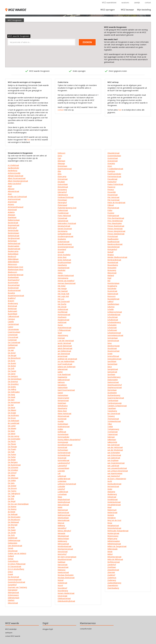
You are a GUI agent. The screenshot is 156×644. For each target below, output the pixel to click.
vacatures (125, 3)
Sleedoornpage (114, 346)
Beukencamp (13, 251)
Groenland (62, 249)
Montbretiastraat (64, 546)
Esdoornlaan (63, 184)
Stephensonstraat (115, 387)
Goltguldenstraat (64, 234)
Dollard (11, 556)
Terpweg (111, 416)
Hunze (60, 325)
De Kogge (12, 413)
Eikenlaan (61, 161)
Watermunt (112, 510)
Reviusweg (112, 270)
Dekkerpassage (14, 540)
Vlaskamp (111, 492)
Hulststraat (62, 322)
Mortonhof (62, 554)
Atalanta (11, 212)
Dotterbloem (13, 561)
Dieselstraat (13, 551)
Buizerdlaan (13, 314)
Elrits (60, 174)
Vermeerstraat (113, 486)
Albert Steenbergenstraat (18, 181)
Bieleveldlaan (13, 254)
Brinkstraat (12, 309)
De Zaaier (12, 530)
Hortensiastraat (64, 314)
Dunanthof (12, 585)
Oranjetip (111, 163)
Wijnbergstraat (113, 533)
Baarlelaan (12, 217)
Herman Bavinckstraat (67, 283)
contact (148, 3)
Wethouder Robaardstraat (118, 531)
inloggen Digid (48, 629)
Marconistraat (63, 505)
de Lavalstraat (14, 423)
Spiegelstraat (113, 369)
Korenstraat (62, 447)
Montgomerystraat (65, 549)
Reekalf (110, 252)
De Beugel (12, 355)
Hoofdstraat (63, 312)
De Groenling (13, 384)
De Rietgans (13, 462)
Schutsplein (112, 325)
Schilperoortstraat (115, 312)
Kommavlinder (63, 437)
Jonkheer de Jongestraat (67, 359)
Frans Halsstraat (64, 216)
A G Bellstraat (13, 165)
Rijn (109, 281)
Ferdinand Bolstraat (66, 197)
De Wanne (12, 507)
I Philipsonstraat (64, 330)
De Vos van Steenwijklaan (18, 504)
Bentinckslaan (13, 233)
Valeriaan (111, 437)
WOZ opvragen (108, 10)
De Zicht (11, 535)
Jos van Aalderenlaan (66, 361)
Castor (11, 327)
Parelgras (111, 171)
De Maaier (12, 428)
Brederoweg (13, 303)
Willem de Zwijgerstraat (117, 546)
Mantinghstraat (64, 502)
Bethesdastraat (14, 243)
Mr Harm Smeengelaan (67, 557)
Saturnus (111, 307)
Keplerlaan (62, 403)
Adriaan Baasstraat (16, 176)
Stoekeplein (112, 393)
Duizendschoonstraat (16, 582)
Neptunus (62, 570)
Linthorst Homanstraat (67, 484)
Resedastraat (113, 262)
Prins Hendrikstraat (115, 221)
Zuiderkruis (112, 578)
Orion (110, 166)
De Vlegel (12, 501)
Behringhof (12, 228)
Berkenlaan (12, 241)
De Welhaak (13, 514)
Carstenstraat (13, 324)
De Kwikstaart (14, 421)
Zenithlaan (112, 567)
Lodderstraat (63, 492)
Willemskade (112, 549)
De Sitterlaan (13, 478)
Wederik (111, 515)
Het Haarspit (63, 291)
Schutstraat (112, 328)
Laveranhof (62, 466)
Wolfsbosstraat (114, 562)
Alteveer (11, 189)
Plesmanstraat (113, 208)
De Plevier (12, 444)
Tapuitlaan (112, 408)
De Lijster (12, 426)
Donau (11, 559)
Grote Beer (62, 257)
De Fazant (12, 371)
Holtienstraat (63, 309)
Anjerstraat (12, 202)
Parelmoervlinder (114, 174)
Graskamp (62, 239)
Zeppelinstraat (113, 570)
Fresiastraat (62, 218)
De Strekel (12, 486)
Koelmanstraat (64, 427)
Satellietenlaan (113, 304)
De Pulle (11, 452)
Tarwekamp (112, 411)
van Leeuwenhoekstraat (117, 468)
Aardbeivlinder (14, 168)
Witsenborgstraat (114, 557)
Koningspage (63, 442)
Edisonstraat (13, 603)
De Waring (12, 509)
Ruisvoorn (111, 296)
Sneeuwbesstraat (114, 359)
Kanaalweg (62, 385)
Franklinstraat (63, 213)
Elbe (59, 171)
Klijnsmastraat (63, 416)
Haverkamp (62, 265)
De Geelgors (13, 376)
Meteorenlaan (63, 539)
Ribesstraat (112, 273)
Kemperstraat (63, 400)
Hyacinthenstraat (64, 328)
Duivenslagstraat (15, 579)
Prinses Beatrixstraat (116, 226)
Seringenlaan (113, 338)
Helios (60, 273)
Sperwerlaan (112, 364)
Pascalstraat (112, 179)
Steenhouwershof (115, 385)
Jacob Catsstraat (64, 343)
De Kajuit (12, 397)
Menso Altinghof (64, 531)
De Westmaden (14, 517)
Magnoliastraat (64, 499)
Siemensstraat (113, 341)
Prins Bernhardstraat (116, 218)
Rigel (109, 278)
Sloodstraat (112, 348)
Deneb (11, 548)
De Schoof (12, 473)
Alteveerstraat (14, 191)
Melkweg (61, 525)
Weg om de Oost (114, 520)
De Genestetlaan (15, 379)
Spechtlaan (112, 361)
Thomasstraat (113, 419)
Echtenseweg (13, 595)
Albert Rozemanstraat (17, 178)
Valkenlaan (112, 440)
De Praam (12, 449)
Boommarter (13, 282)
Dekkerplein (13, 543)
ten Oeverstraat (114, 413)
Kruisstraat (62, 458)
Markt (60, 507)
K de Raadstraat (64, 374)
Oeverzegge (62, 596)
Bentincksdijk (13, 230)
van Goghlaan (113, 460)
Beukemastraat (14, 249)
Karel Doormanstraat (66, 390)
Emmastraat (63, 179)
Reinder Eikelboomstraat (117, 257)
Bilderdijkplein (13, 262)
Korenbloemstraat (65, 445)
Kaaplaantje (62, 377)
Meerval (61, 523)
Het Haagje (62, 288)
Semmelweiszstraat (115, 335)
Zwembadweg (113, 588)
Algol (10, 186)
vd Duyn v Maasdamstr (117, 479)
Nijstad (61, 580)
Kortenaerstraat (64, 453)
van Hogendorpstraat (116, 463)
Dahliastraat (13, 345)
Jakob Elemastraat (65, 348)
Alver (10, 194)
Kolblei (60, 429)
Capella (11, 322)
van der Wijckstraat (115, 450)
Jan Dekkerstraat (64, 351)
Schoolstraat (113, 317)
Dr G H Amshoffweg (16, 569)
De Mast (11, 431)
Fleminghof (62, 202)
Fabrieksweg (63, 195)
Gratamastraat (64, 242)
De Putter (12, 457)
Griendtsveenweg (65, 244)
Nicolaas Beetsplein (66, 575)
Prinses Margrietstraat (116, 231)
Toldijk (110, 427)
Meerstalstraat (64, 520)
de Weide (12, 512)
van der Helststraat (115, 447)
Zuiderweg (112, 580)
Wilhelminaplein (114, 541)
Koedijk (61, 421)
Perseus (111, 189)
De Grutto (12, 387)
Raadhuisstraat (113, 242)
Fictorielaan (62, 200)
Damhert (11, 348)
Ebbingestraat (13, 592)
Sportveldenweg (114, 377)
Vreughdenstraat (114, 505)
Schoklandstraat (114, 314)
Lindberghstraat (64, 479)
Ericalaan (61, 182)
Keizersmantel (63, 398)
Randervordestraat (115, 244)
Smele (110, 354)
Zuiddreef (111, 575)
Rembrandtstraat (114, 260)
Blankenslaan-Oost (16, 267)
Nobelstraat (62, 583)
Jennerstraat (63, 356)
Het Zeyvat (62, 307)
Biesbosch (12, 256)
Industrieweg (63, 335)
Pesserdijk (112, 192)
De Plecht (12, 441)
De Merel (12, 434)
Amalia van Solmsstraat (17, 197)
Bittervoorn (12, 264)
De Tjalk (11, 496)
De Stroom (12, 488)
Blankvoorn (12, 272)
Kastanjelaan (63, 395)
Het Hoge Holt (63, 294)
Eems (60, 156)
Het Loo (61, 299)
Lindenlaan (62, 481)
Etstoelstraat (63, 187)
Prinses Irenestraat (115, 229)
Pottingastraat (113, 216)
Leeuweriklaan (63, 468)
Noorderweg (63, 591)
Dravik (10, 574)
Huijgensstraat (63, 320)
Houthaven (62, 317)
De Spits (11, 483)
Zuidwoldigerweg (114, 583)
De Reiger (12, 460)
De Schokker (13, 470)
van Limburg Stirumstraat (118, 471)
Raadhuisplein (113, 239)
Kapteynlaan (63, 387)
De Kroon (12, 418)
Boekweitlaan (13, 277)
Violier (110, 489)
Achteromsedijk (14, 173)
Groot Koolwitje (64, 255)
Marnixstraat (63, 510)
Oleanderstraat (113, 153)
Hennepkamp (63, 278)
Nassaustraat (63, 567)
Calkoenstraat (13, 316)
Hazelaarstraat (64, 268)
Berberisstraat (14, 236)
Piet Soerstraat (113, 200)
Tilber (110, 424)
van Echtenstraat (114, 455)
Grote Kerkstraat (64, 260)
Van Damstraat (114, 445)
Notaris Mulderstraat (66, 593)
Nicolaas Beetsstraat (66, 578)
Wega (110, 523)
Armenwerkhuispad (16, 207)
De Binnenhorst (14, 358)
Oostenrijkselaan (114, 156)
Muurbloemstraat (65, 559)
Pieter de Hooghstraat (116, 202)
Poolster (111, 213)
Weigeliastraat (113, 525)
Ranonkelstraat (114, 247)
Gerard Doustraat (65, 229)
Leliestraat (62, 476)
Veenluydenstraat (114, 484)
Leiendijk (61, 471)
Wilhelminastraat (114, 544)
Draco (10, 572)
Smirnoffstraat (113, 356)
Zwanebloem (113, 585)
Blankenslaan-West (16, 269)
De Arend (12, 353)
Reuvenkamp (113, 265)
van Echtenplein (114, 453)
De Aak (11, 350)
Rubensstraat (113, 294)
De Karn (11, 400)
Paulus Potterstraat (115, 184)
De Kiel (11, 405)
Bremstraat (12, 306)
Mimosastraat (63, 544)
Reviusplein (112, 268)
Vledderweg (112, 494)
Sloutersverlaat (113, 351)
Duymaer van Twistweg (17, 587)
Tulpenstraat (113, 434)
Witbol (110, 554)
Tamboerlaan (113, 400)
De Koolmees (13, 415)
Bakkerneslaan (14, 220)
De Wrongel (13, 525)
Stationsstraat (113, 382)
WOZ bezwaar (127, 10)
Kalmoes (61, 382)
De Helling (12, 389)
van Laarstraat (113, 466)
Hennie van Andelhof (66, 281)
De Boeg (11, 361)
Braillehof (12, 298)
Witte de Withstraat (115, 559)
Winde (110, 552)
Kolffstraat (62, 432)
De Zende (12, 533)
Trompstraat (113, 432)
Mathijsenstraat (64, 515)
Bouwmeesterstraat (16, 296)
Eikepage (61, 163)
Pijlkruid (111, 205)
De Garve (12, 374)
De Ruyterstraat (14, 465)
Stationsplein (113, 380)
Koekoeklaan (63, 424)
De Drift (11, 368)
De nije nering (13, 436)
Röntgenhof (112, 249)
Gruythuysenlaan (64, 262)
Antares (11, 204)
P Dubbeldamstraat (115, 169)
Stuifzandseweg (114, 395)
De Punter (12, 454)
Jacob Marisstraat (65, 346)
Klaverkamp (62, 408)
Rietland (111, 275)
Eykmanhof (62, 192)
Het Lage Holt (63, 296)
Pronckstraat (113, 236)
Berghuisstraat (14, 238)
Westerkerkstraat (114, 528)
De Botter (12, 366)
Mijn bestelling (144, 10)
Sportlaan (111, 374)
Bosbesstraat (13, 288)
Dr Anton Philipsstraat (17, 564)
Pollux (110, 210)
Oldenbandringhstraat (66, 601)
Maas (60, 497)
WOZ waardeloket (109, 3)
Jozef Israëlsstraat (65, 364)
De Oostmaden (14, 439)
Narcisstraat (63, 565)
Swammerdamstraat (116, 398)
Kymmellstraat (63, 460)
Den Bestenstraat (15, 546)
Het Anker (62, 286)
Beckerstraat (13, 223)
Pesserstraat (113, 195)
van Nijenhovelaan (115, 473)
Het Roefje (62, 304)
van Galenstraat (114, 458)
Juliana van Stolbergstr (67, 367)
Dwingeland (13, 590)
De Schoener (13, 467)
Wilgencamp (112, 539)
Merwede (61, 533)
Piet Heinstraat (113, 197)
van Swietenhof (114, 476)
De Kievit (11, 408)
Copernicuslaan (14, 332)
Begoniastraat (14, 225)
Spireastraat (112, 372)
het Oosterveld (64, 301)
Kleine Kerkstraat (64, 413)
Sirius (110, 343)
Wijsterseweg (113, 536)
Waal (109, 507)
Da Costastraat (14, 342)
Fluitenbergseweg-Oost (67, 208)
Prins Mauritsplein (115, 223)
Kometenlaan (63, 434)
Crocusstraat (13, 337)
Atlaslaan (12, 215)
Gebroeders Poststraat (67, 223)
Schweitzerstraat (114, 333)
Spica (110, 367)
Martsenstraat (63, 512)
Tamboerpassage (115, 403)
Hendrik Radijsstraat (66, 275)
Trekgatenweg (113, 429)
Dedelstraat (13, 538)
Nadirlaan (62, 562)
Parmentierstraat (114, 176)
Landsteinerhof (64, 463)
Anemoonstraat (14, 199)
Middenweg (62, 541)
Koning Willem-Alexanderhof (69, 440)
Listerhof (61, 489)
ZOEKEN (87, 42)
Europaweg (62, 189)
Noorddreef (62, 588)
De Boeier (12, 363)
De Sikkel (12, 475)
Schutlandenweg (114, 322)
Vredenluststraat (114, 502)
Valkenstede (112, 442)
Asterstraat (12, 210)
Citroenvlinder (13, 329)
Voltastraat (112, 497)
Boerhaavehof (14, 280)
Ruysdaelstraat (113, 299)
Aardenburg (13, 170)
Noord (60, 585)
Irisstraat (61, 338)
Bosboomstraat (14, 290)
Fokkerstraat (63, 210)
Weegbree (112, 518)
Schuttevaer (112, 330)
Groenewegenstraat (66, 247)
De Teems (12, 491)
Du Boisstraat (13, 577)
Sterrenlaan (112, 390)
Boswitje (11, 293)
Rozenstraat (112, 291)
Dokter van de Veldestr (17, 553)
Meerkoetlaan (63, 518)
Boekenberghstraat (16, 275)
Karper (60, 393)
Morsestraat (63, 552)
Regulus (111, 255)
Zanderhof (112, 565)
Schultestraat (113, 320)
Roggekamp (112, 286)
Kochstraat (62, 419)
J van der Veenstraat (66, 341)
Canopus (11, 319)
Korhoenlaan (63, 450)
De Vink (11, 499)
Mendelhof (62, 528)
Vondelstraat (113, 499)
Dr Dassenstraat (15, 566)
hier (29, 140)
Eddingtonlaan (14, 598)
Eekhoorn (62, 153)
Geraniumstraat (64, 226)
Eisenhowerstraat (65, 169)
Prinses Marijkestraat (116, 234)
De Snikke (12, 480)
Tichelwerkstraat (114, 421)
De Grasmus (13, 381)
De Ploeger (12, 447)
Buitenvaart (13, 311)
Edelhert (11, 600)
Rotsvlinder (112, 288)
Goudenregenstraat (65, 236)
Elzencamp (62, 176)
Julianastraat (63, 369)
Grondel (61, 252)
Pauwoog (111, 187)
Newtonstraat (63, 572)
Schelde (111, 309)
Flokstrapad (62, 205)
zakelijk (137, 3)
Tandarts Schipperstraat (117, 406)
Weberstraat (112, 512)
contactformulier (86, 629)
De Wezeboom (14, 520)
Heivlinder (62, 270)
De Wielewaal (13, 522)
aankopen (9, 633)
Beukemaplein (14, 246)
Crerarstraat (13, 335)
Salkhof (110, 301)
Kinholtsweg (63, 406)
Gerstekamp (63, 231)
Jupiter (60, 372)
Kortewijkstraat (64, 455)
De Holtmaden (14, 392)
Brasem (11, 301)
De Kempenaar (14, 402)
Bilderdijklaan (13, 259)
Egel (59, 158)
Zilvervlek (111, 572)
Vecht (110, 481)
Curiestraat (12, 340)
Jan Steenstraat (64, 354)
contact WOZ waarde (13, 636)
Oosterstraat (113, 158)
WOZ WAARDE (16, 10)
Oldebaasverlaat (64, 598)
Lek (59, 473)
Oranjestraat (113, 161)
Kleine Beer (62, 411)
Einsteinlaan (62, 166)
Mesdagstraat (63, 536)
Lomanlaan (62, 494)
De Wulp (11, 527)
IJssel (60, 333)
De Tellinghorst (14, 493)
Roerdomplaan (113, 283)
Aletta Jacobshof (15, 184)
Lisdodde (61, 486)
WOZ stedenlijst (11, 629)
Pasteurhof (112, 182)
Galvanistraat (63, 221)
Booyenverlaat (14, 285)
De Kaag (11, 394)
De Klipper (12, 410)
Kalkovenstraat (64, 380)
